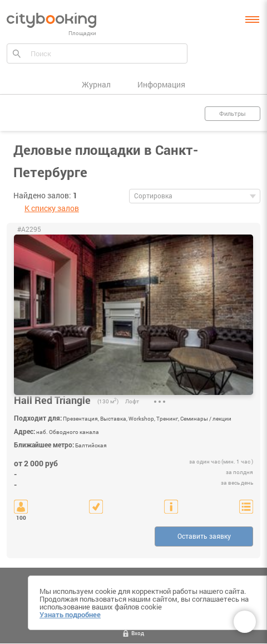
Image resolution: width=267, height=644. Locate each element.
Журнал (96, 84)
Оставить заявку (204, 536)
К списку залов (52, 208)
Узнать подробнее (70, 614)
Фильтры (233, 113)
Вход (138, 633)
